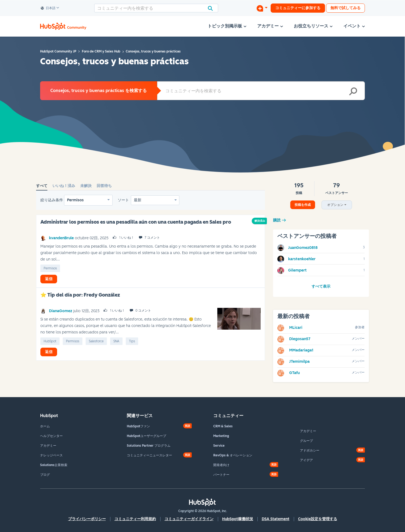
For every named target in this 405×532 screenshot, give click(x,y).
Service (219, 446)
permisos (50, 268)
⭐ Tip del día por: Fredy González (80, 295)
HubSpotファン (138, 426)
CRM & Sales (223, 426)
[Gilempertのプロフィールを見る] (297, 270)
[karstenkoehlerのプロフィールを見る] (302, 259)
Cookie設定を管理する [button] (318, 519)
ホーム (45, 426)
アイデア (306, 460)
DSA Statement (276, 519)
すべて (42, 186)
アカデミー (48, 446)
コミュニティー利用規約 (135, 519)
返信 (49, 279)
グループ (306, 441)
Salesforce (96, 341)
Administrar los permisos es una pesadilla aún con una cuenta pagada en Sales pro (136, 222)
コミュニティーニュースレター (149, 455)
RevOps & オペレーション (233, 455)
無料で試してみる (345, 8)
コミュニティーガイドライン (189, 519)
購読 (277, 220)
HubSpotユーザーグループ (146, 436)
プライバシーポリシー (87, 519)
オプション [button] (335, 205)
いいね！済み (64, 186)
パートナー (221, 475)
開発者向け (221, 465)
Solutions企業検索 (54, 465)
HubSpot (50, 341)
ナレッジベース (51, 455)
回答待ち (104, 186)
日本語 (48, 8)
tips (132, 341)
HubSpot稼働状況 (238, 519)
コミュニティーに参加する (298, 8)
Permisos (75, 200)
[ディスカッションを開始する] (262, 8)
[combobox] (156, 8)
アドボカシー (310, 450)
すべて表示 (321, 286)
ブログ (45, 475)
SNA (116, 341)
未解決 (86, 186)
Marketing (221, 436)
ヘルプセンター (51, 436)
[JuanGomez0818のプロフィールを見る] (303, 248)
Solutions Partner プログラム (149, 446)
